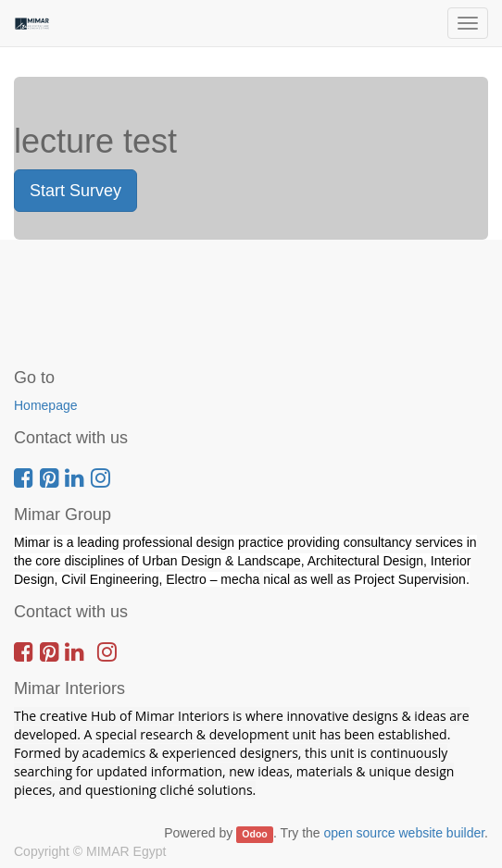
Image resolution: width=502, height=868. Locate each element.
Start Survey (75, 191)
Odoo (254, 834)
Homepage (46, 405)
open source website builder (405, 833)
